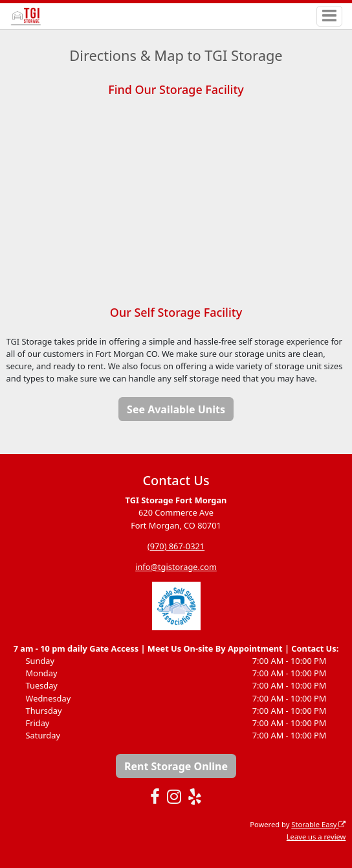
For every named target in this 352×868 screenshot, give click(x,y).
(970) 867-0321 (176, 546)
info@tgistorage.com (176, 567)
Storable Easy (318, 824)
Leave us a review (316, 837)
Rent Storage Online (176, 766)
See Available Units (176, 409)
